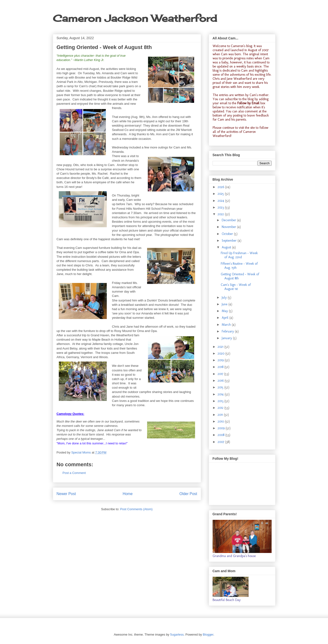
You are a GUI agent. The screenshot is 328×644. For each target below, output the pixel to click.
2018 (221, 367)
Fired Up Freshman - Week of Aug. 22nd (239, 255)
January (227, 338)
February (228, 331)
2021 (221, 347)
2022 (221, 214)
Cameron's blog (242, 46)
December (229, 220)
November (229, 227)
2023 (221, 207)
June (225, 304)
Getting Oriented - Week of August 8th (240, 276)
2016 (221, 381)
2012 (221, 408)
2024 (221, 201)
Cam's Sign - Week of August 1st (236, 287)
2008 (221, 435)
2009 (222, 428)
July (225, 297)
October (228, 234)
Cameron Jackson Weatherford (135, 18)
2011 (221, 415)
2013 (221, 401)
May (225, 311)
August (227, 247)
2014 (221, 394)
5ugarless (177, 635)
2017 (221, 374)
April (226, 318)
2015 (221, 387)
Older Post (188, 494)
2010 (221, 421)
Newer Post (66, 494)
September (230, 241)
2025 (221, 194)
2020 (221, 353)
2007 (221, 442)
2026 (221, 187)
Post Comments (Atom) (136, 509)
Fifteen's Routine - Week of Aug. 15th (239, 266)
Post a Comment (74, 473)
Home (128, 494)
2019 (221, 360)
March (227, 325)
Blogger (208, 635)
